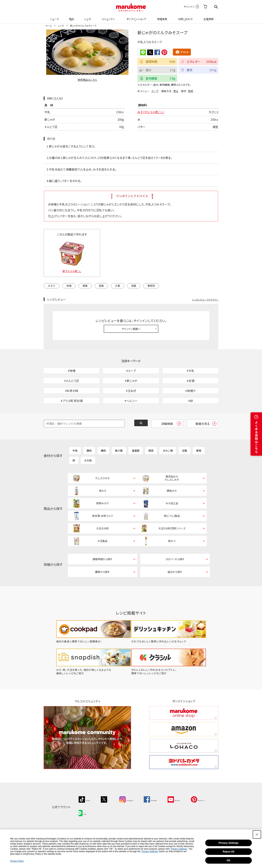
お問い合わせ (185, 17)
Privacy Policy (17, 861)
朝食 (85, 285)
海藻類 (136, 469)
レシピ (87, 17)
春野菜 (151, 285)
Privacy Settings (229, 843)
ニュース (54, 17)
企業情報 (208, 17)
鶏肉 (103, 469)
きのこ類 (168, 469)
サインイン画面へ (131, 328)
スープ (155, 91)
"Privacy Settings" (179, 849)
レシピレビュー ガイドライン (205, 299)
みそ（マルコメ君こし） (151, 112)
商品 (71, 17)
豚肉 (89, 469)
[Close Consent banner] (257, 835)
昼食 (101, 285)
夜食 (134, 285)
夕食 (118, 285)
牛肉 (75, 469)
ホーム (49, 26)
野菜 (191, 91)
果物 (199, 469)
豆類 (184, 469)
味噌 (69, 285)
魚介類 (119, 469)
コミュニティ (108, 17)
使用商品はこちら (87, 80)
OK (229, 860)
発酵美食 (162, 17)
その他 (88, 479)
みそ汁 (52, 285)
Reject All (228, 852)
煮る (176, 91)
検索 (216, 7)
